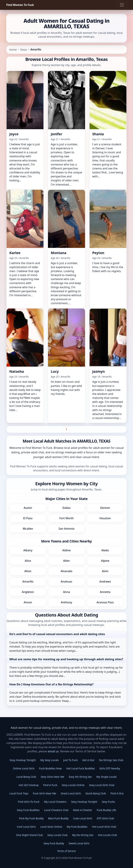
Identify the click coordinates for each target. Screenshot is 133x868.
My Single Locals (106, 777)
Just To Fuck (70, 760)
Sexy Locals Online (73, 785)
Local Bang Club (26, 777)
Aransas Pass (105, 602)
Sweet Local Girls (79, 843)
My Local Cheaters (55, 802)
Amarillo (28, 581)
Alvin (105, 571)
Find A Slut (117, 793)
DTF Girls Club (105, 818)
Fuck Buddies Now (50, 768)
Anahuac (67, 581)
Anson (28, 602)
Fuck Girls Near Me (45, 793)
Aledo (105, 550)
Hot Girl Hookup (29, 785)
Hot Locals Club (107, 835)
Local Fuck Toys (19, 793)
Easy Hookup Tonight (23, 760)
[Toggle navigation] (122, 5)
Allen (66, 561)
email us (53, 751)
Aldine (66, 550)
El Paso (28, 518)
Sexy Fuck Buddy (54, 843)
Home (13, 49)
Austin (28, 508)
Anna (66, 592)
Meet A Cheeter (83, 810)
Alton (28, 571)
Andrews (105, 581)
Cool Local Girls (26, 827)
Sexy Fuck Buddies (28, 810)
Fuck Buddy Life (106, 810)
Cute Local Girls (83, 818)
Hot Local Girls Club (104, 827)
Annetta (105, 592)
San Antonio (67, 529)
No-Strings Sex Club (111, 760)
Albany (28, 550)
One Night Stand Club (29, 835)
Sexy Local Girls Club (102, 785)
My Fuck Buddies (77, 827)
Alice (28, 561)
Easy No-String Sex (80, 777)
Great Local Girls (71, 793)
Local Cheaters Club (56, 810)
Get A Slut (88, 760)
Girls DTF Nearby (110, 768)
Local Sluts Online (51, 827)
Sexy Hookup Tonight (84, 802)
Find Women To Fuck (20, 5)
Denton (105, 508)
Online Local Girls (24, 768)
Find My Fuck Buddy (31, 818)
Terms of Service (66, 851)
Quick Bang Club (96, 793)
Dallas (66, 508)
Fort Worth (67, 518)
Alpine (105, 561)
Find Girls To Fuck (29, 802)
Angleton (28, 592)
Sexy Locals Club (57, 835)
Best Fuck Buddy (58, 818)
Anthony (67, 602)
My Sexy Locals (50, 760)
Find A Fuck (50, 785)
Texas (23, 49)
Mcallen (28, 529)
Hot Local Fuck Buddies (81, 768)
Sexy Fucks (108, 802)
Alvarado (66, 571)
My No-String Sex (83, 835)
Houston (105, 518)
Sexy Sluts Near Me (52, 777)
